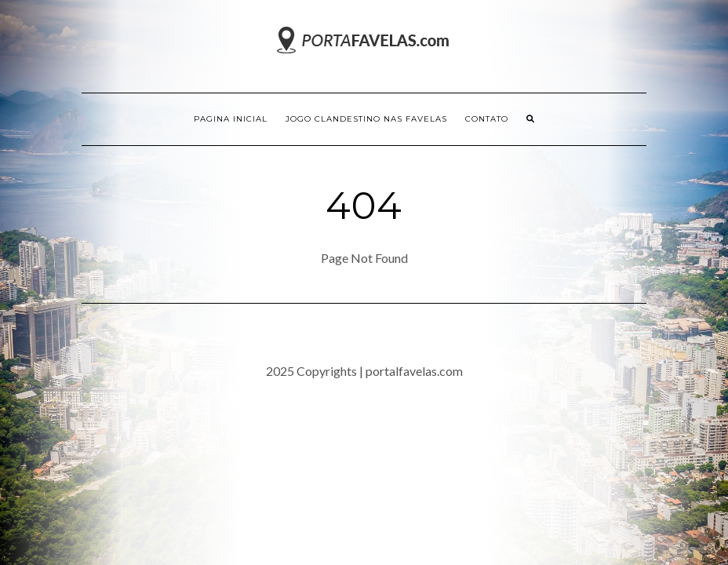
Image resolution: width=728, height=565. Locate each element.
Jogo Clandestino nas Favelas (366, 119)
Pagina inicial (231, 119)
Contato (487, 119)
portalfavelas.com (414, 371)
